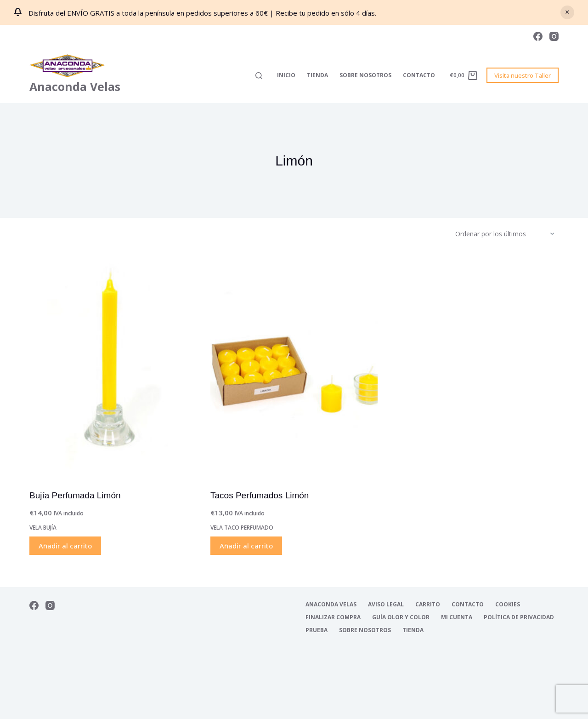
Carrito (428, 605)
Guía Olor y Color (401, 617)
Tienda (317, 75)
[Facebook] (538, 36)
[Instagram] (554, 36)
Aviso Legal (386, 605)
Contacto (419, 75)
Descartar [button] (567, 12)
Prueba (317, 630)
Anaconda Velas (75, 86)
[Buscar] (259, 76)
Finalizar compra (333, 617)
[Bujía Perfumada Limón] (113, 366)
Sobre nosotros (365, 75)
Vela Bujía (43, 528)
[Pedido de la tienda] (507, 234)
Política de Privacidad (519, 617)
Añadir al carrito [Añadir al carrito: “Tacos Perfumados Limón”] (246, 546)
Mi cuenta (457, 617)
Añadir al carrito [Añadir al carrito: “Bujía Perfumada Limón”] (65, 546)
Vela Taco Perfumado (242, 528)
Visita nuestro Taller (523, 75)
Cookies (508, 605)
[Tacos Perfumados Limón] (294, 366)
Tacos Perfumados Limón (260, 495)
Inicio (286, 75)
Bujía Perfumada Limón (75, 495)
